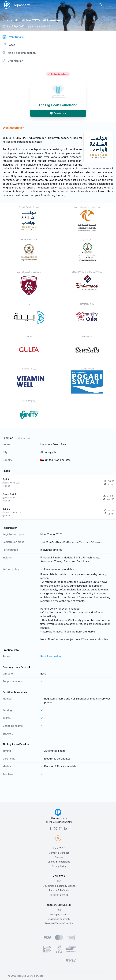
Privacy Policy (59, 866)
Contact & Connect (59, 853)
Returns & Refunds (59, 890)
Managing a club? (59, 914)
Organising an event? (59, 919)
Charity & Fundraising (59, 862)
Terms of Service (59, 895)
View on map (24, 438)
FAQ (59, 881)
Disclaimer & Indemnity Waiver (59, 886)
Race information (51, 656)
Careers (59, 857)
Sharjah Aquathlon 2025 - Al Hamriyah (32, 20)
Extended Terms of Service (59, 923)
